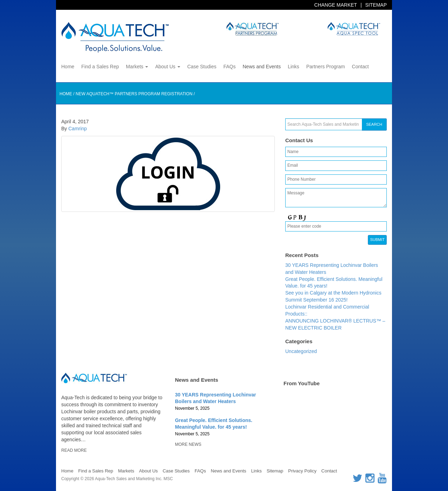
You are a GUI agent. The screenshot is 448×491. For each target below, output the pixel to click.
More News (188, 444)
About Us (167, 67)
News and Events (262, 67)
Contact (360, 67)
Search (374, 124)
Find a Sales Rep (100, 67)
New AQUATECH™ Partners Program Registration (134, 94)
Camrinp (78, 129)
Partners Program (325, 67)
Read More (74, 450)
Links (293, 67)
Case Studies (202, 67)
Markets (137, 67)
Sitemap (376, 5)
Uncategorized (301, 351)
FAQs (229, 67)
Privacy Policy (302, 471)
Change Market (336, 5)
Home (68, 67)
